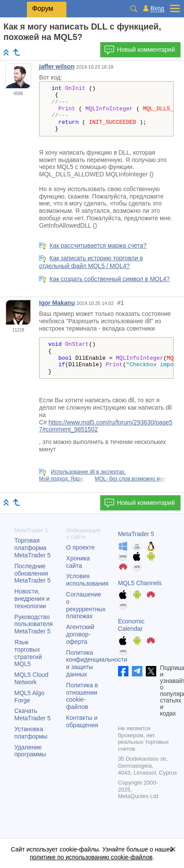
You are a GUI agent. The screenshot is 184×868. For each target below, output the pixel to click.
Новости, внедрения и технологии (32, 599)
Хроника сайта (78, 562)
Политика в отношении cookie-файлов (82, 696)
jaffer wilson (57, 66)
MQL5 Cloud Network (31, 678)
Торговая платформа (33, 548)
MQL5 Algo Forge (29, 697)
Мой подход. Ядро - (63, 479)
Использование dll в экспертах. (88, 472)
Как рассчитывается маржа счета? (98, 245)
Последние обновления (33, 573)
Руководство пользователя (34, 624)
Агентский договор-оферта (80, 634)
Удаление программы (30, 751)
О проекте (80, 547)
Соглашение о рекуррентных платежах (86, 605)
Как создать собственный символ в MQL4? (110, 279)
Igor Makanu (57, 303)
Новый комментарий (140, 50)
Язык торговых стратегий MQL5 (28, 653)
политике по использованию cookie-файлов (91, 857)
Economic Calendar (131, 625)
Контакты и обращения (82, 721)
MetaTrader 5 (136, 534)
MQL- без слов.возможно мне (130, 479)
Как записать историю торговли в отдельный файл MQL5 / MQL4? (91, 262)
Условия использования (87, 580)
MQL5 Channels (140, 583)
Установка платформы (31, 733)
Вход (157, 8)
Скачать (33, 714)
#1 (121, 303)
